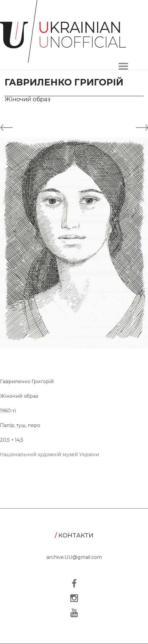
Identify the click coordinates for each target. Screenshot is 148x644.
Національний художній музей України (50, 454)
